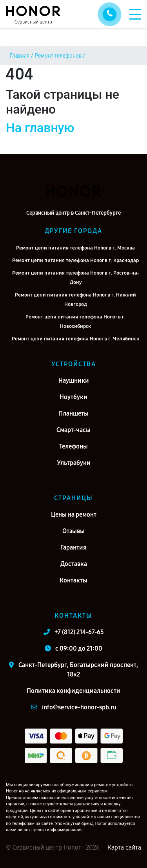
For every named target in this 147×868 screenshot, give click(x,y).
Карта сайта (124, 847)
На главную (40, 128)
